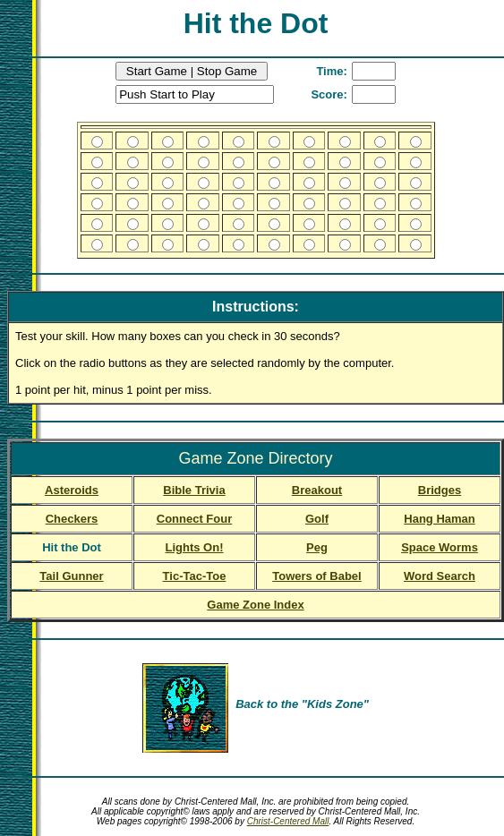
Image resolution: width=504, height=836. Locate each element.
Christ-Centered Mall (288, 821)
